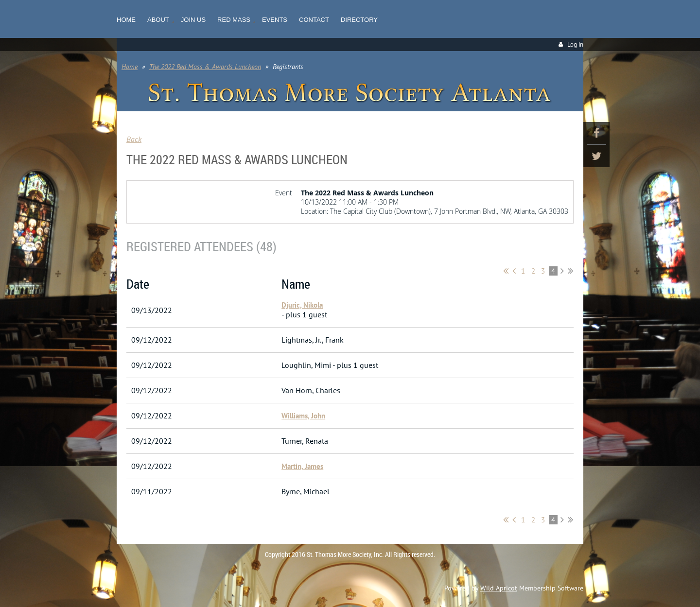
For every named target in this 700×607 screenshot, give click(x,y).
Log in (575, 44)
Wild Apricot (499, 588)
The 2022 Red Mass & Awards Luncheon (205, 67)
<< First (506, 271)
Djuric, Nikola (302, 305)
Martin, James (302, 466)
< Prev (514, 271)
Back (134, 139)
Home (130, 67)
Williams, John (303, 416)
